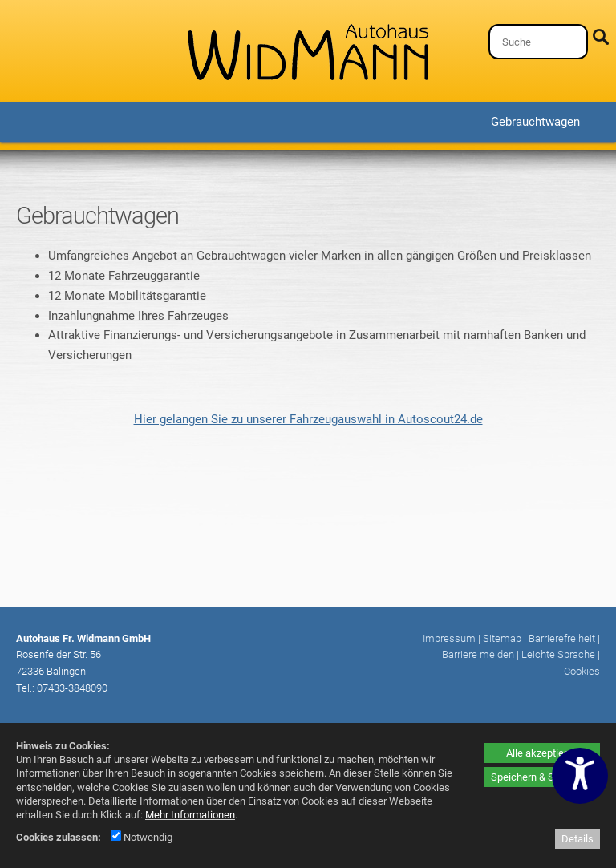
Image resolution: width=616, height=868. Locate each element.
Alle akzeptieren (542, 753)
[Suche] (538, 42)
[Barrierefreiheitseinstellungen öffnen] (580, 776)
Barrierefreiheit (562, 638)
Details (577, 839)
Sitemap (502, 638)
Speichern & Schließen (542, 777)
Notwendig (142, 837)
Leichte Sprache (558, 654)
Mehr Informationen (190, 815)
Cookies (582, 671)
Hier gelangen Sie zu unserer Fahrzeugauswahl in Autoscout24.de (308, 419)
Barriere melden (478, 654)
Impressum (449, 638)
